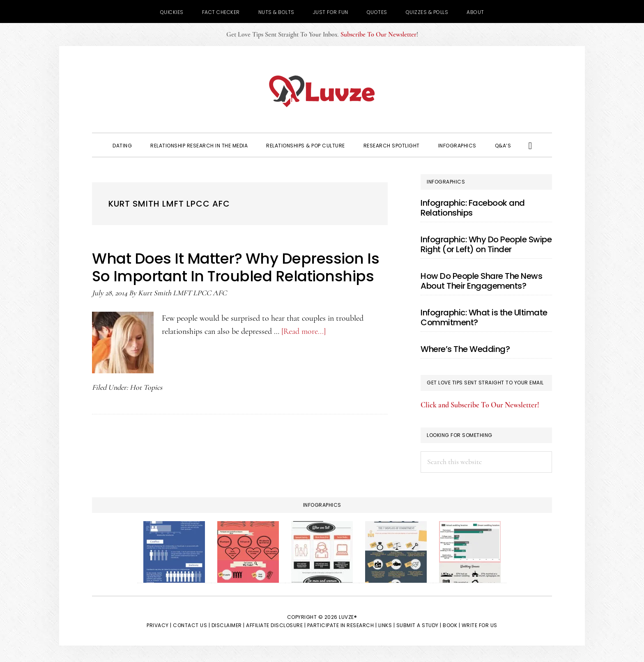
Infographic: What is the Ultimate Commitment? (484, 317)
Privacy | (159, 625)
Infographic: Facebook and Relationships (473, 208)
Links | (387, 625)
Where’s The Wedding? (465, 349)
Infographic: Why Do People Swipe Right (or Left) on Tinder (486, 244)
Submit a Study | (419, 625)
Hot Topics (146, 387)
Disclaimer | (228, 625)
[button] (530, 145)
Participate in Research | (342, 625)
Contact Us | (191, 625)
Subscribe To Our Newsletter (378, 34)
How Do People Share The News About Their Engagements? (481, 281)
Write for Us (480, 625)
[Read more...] (304, 331)
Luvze (322, 91)
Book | (451, 625)
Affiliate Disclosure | (276, 625)
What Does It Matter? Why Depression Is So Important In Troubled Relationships (236, 267)
